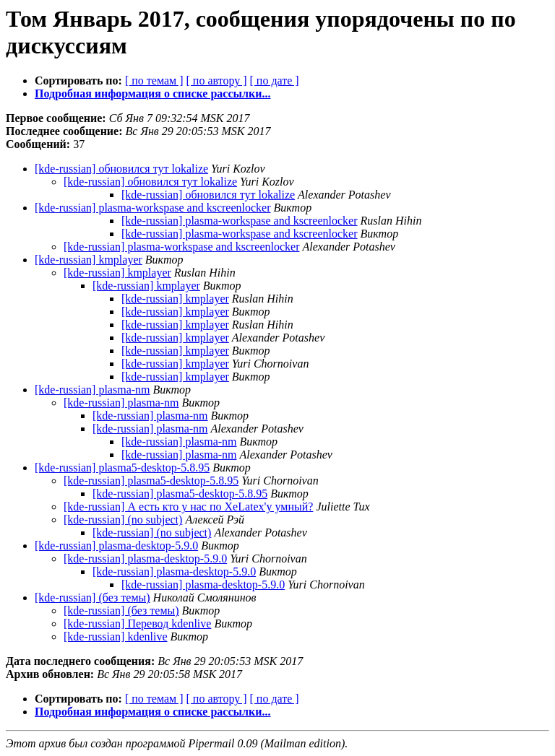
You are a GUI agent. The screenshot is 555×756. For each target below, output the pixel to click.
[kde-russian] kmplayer (89, 260)
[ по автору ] (216, 81)
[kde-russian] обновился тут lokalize (121, 169)
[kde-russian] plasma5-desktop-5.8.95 (122, 468)
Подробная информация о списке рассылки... (152, 94)
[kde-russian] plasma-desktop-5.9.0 (116, 546)
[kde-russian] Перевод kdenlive (137, 624)
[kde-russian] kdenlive (116, 636)
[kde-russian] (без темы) (92, 598)
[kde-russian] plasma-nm (92, 390)
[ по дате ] (275, 81)
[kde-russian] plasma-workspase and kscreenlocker (153, 208)
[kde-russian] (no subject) (123, 520)
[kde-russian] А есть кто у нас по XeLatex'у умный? (188, 507)
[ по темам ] (154, 81)
